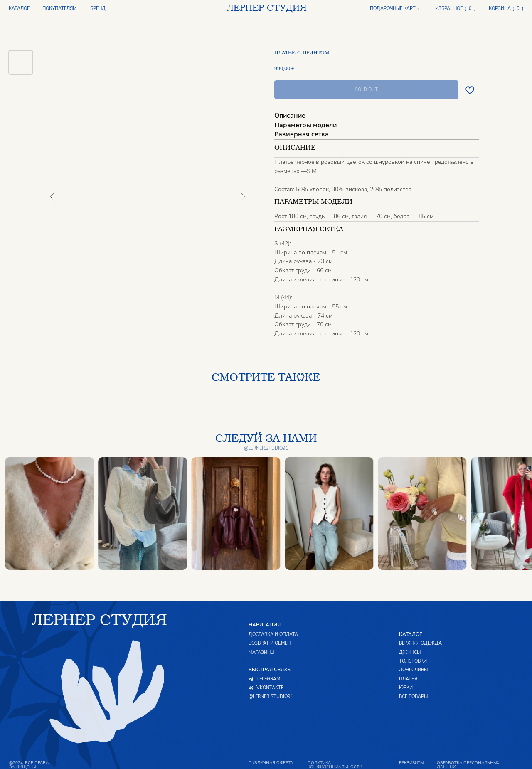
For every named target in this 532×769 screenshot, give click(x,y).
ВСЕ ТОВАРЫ (413, 697)
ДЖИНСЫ (410, 653)
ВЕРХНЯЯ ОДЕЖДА (420, 644)
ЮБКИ (406, 688)
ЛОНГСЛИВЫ (413, 670)
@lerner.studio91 (266, 448)
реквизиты (411, 763)
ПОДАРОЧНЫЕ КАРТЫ (395, 9)
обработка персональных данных (468, 765)
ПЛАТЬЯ (408, 679)
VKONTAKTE (270, 688)
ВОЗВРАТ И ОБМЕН (270, 644)
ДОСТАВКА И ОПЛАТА (273, 635)
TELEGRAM (268, 679)
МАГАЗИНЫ (261, 653)
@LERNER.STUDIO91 (271, 697)
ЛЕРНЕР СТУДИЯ (267, 9)
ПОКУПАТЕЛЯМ (59, 9)
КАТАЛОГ (19, 9)
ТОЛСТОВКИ (413, 662)
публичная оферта (271, 763)
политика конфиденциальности (335, 765)
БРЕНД (98, 9)
